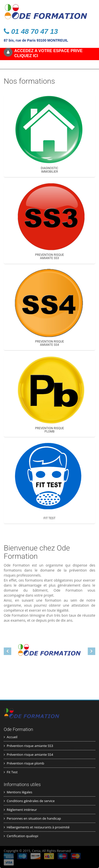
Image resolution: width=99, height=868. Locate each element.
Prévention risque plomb (24, 763)
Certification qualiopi (21, 836)
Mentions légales (18, 792)
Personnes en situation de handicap (32, 818)
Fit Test (11, 772)
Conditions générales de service (29, 801)
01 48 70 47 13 (31, 31)
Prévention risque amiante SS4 (28, 754)
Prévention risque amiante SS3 (28, 746)
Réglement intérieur (20, 810)
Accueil (11, 737)
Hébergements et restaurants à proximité (37, 827)
